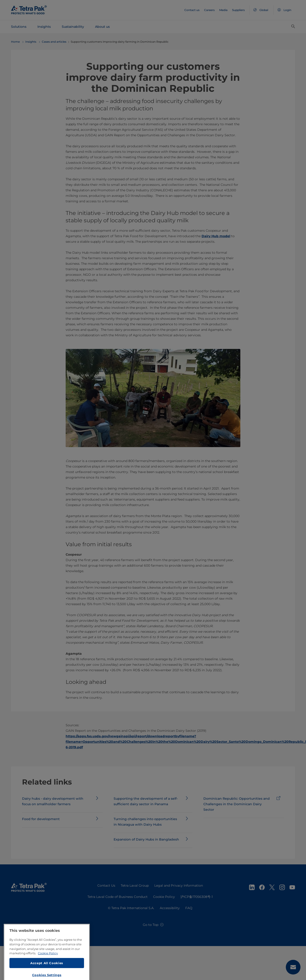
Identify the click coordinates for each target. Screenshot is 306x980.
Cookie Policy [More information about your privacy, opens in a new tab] (48, 975)
